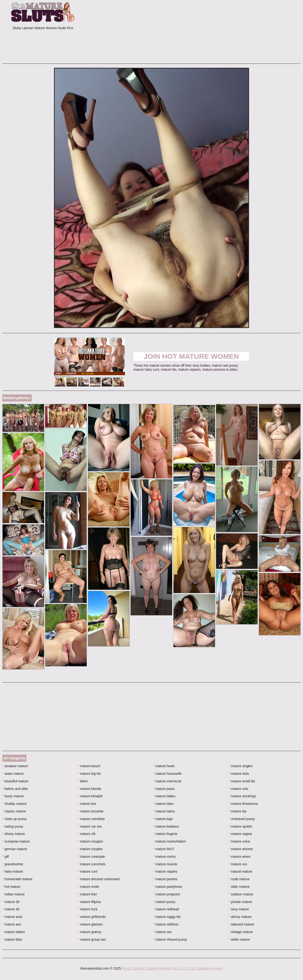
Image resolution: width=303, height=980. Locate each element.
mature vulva (239, 841)
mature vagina (240, 834)
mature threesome (243, 804)
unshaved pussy (242, 819)
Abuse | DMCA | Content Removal (147, 968)
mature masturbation (170, 841)
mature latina (164, 811)
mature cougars (91, 841)
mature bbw (12, 939)
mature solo (238, 789)
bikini (83, 781)
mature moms (165, 857)
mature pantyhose (168, 887)
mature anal (12, 917)
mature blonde (90, 789)
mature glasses (90, 924)
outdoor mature (241, 894)
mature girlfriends (92, 917)
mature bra (87, 804)
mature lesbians (166, 826)
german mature (15, 849)
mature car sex (90, 826)
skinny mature (240, 917)
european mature (16, 841)
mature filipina (89, 902)
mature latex (164, 804)
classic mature (14, 811)
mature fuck (88, 909)
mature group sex (92, 939)
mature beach (89, 766)
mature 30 (11, 902)
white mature (239, 939)
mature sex (163, 932)
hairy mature (13, 871)
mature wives (240, 857)
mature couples (90, 849)
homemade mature (17, 879)
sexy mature (239, 909)
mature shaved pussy (170, 939)
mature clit (87, 834)
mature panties (165, 879)
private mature (240, 902)
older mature (239, 887)
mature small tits (242, 781)
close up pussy (14, 819)
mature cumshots (92, 864)
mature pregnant (167, 894)
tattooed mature (241, 924)
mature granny (90, 932)
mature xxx (238, 864)
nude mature (239, 879)
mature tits (238, 811)
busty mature (13, 796)
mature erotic (89, 887)
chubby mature (14, 804)
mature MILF (164, 849)
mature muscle (165, 864)
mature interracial (167, 781)
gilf (6, 857)
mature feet (87, 894)
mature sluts (239, 774)
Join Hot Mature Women (191, 356)
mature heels (164, 766)
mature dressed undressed (99, 879)
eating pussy (13, 826)
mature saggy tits (167, 917)
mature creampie (91, 857)
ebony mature (14, 834)
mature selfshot (166, 924)
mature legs (163, 819)
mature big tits (89, 774)
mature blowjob (90, 796)
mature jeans (164, 789)
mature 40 (11, 909)
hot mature (11, 887)
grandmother (13, 864)
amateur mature (15, 766)
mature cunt (88, 871)
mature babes (14, 932)
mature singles (241, 766)
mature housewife (168, 774)
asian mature (13, 774)
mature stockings (242, 796)
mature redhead (166, 909)
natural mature (241, 871)
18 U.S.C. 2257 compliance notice (198, 968)
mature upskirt (240, 826)
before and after (15, 789)
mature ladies (164, 796)
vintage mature (241, 932)
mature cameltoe (91, 819)
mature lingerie (165, 834)
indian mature (13, 894)
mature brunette (91, 811)
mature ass (12, 924)
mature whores (241, 849)
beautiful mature (15, 781)
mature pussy (164, 902)
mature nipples (165, 871)
